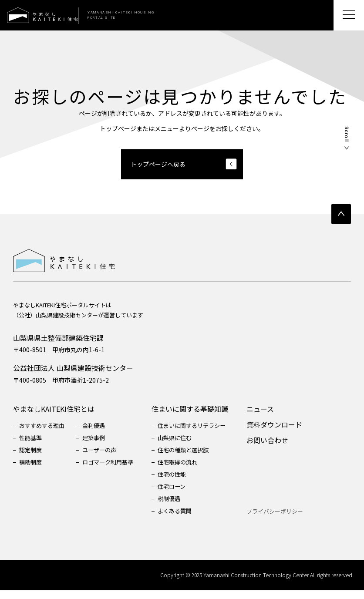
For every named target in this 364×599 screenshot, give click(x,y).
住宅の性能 (181, 483)
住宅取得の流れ (187, 471)
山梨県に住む (184, 446)
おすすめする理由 (44, 434)
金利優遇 (98, 434)
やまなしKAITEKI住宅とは (54, 417)
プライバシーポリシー (285, 520)
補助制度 (31, 471)
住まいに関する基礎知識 (198, 417)
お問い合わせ (278, 449)
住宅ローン (180, 495)
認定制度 (31, 458)
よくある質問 (184, 519)
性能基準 (31, 446)
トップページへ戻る (158, 164)
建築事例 (98, 446)
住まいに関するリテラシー (202, 434)
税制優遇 (178, 507)
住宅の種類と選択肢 (193, 458)
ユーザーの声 (104, 458)
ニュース (271, 417)
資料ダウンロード (285, 433)
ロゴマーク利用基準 (114, 471)
